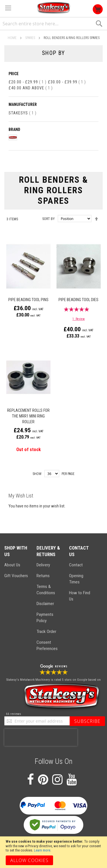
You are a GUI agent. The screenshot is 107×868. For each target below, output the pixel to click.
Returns (43, 576)
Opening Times (76, 579)
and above (31, 88)
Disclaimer (45, 604)
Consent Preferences (47, 645)
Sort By (49, 219)
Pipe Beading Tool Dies (78, 300)
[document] (53, 852)
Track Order (46, 632)
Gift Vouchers (16, 576)
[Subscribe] (87, 721)
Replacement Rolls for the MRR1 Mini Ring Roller (28, 416)
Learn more (42, 850)
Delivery (43, 565)
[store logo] (54, 8)
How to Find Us (80, 596)
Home (13, 38)
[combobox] (53, 24)
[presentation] (41, 737)
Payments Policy (45, 618)
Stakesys (23, 113)
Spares (31, 38)
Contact (76, 565)
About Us (12, 565)
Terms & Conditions (46, 590)
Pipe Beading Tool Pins (28, 300)
